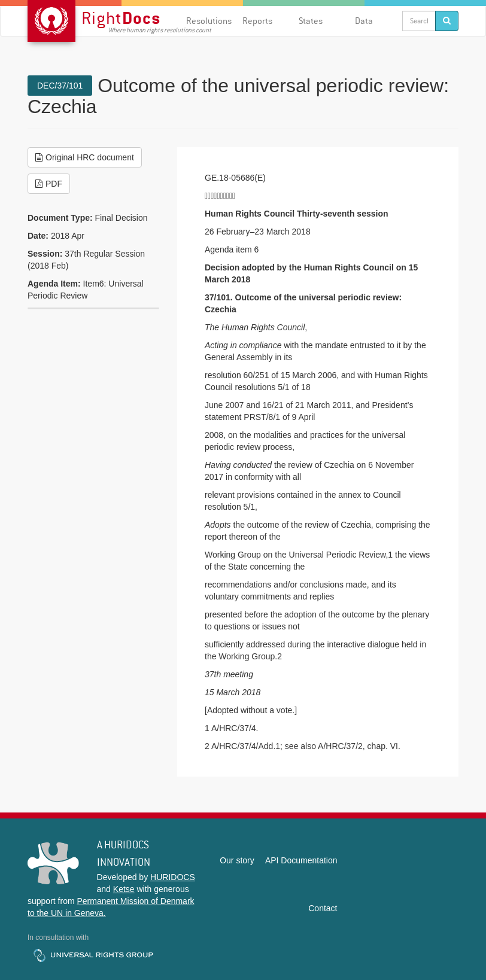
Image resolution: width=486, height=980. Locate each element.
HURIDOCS (173, 877)
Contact (323, 908)
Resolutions (209, 21)
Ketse (124, 889)
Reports (257, 21)
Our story (237, 860)
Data (364, 21)
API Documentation (301, 860)
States (311, 21)
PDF (49, 184)
